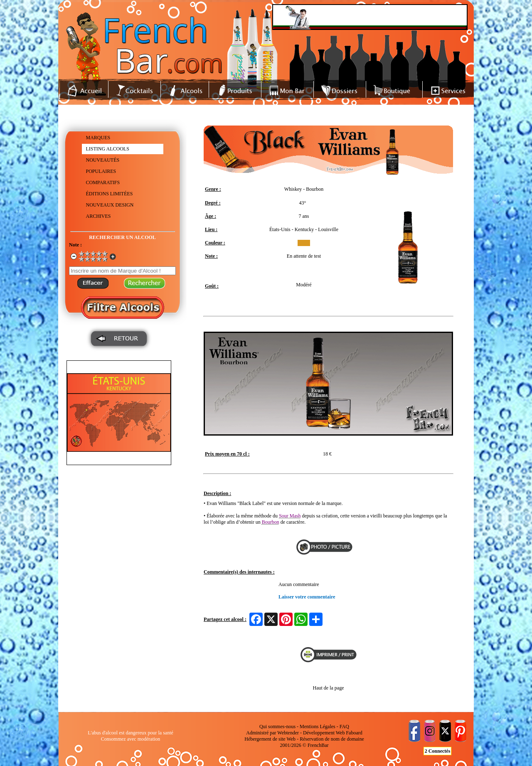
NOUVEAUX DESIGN (110, 205)
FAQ (344, 727)
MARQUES (98, 138)
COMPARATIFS (103, 182)
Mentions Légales (318, 727)
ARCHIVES (99, 216)
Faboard (354, 733)
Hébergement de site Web (270, 739)
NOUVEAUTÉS (103, 160)
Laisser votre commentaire (307, 597)
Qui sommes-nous (277, 727)
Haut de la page (329, 688)
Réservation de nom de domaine (332, 739)
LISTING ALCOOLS (108, 149)
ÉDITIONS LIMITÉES (110, 194)
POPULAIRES (101, 171)
